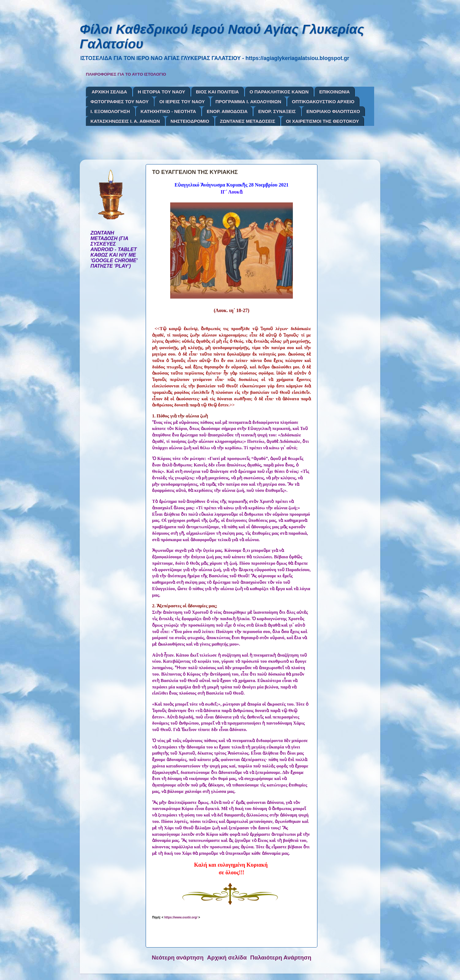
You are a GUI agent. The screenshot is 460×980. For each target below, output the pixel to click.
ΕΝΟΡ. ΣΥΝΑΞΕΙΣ (277, 111)
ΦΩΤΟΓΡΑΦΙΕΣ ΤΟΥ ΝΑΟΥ (120, 102)
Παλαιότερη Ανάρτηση (281, 957)
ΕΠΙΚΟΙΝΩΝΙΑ (335, 92)
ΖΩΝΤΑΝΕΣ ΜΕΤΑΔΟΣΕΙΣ (248, 121)
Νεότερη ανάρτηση (178, 957)
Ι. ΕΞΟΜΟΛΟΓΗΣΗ (110, 111)
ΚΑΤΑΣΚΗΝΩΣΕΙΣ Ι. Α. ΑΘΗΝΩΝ (125, 121)
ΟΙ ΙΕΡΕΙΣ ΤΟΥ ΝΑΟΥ (182, 102)
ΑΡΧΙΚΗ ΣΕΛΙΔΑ (109, 92)
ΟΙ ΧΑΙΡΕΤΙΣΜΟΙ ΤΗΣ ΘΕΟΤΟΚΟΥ (322, 121)
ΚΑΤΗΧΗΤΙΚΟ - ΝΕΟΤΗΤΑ (168, 111)
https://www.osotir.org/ (181, 917)
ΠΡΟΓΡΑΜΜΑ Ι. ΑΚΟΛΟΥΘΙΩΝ (248, 102)
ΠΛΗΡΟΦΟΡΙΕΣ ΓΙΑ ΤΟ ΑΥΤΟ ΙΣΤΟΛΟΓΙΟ (126, 74)
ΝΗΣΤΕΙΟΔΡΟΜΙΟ (190, 121)
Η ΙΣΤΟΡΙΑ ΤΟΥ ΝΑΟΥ (161, 92)
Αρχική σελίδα (227, 957)
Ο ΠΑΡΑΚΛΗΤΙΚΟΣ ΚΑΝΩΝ (279, 92)
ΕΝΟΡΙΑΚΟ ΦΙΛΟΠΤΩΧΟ (333, 111)
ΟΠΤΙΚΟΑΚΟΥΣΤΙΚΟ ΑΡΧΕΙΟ (323, 102)
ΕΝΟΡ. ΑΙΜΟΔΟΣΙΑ (227, 111)
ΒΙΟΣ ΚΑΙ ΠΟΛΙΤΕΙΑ (217, 92)
